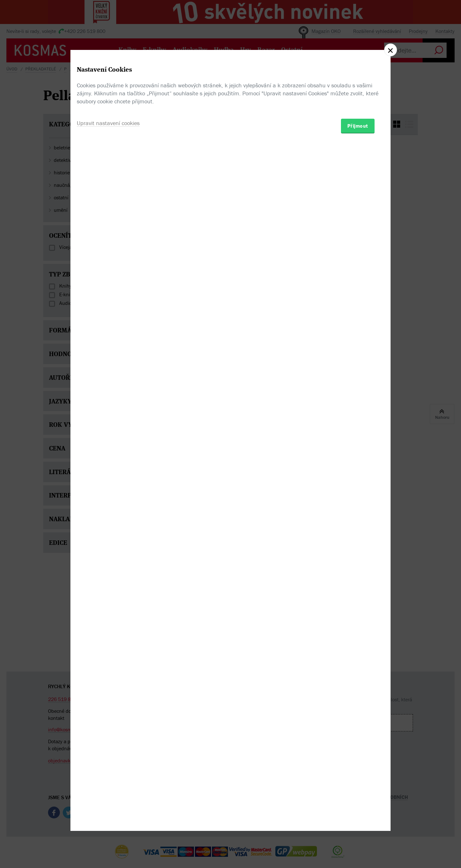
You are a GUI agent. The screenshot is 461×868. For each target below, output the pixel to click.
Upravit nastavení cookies (108, 469)
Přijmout (358, 471)
